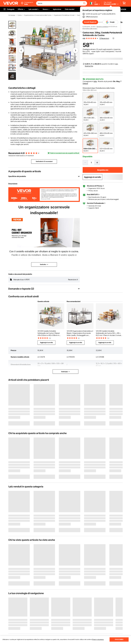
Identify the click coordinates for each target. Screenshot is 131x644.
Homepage (12, 15)
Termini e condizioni (102, 27)
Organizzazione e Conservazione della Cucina (38, 15)
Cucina (20, 15)
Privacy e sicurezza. (98, 639)
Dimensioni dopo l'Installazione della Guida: (99, 88)
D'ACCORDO (119, 639)
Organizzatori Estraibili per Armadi (64, 15)
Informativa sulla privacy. (90, 28)
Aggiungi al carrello (93, 177)
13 (27, 156)
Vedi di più (65, 372)
